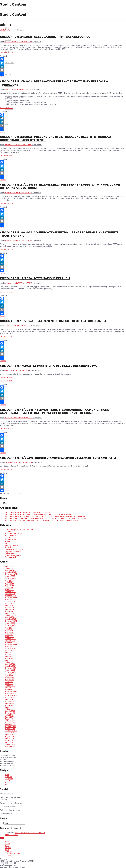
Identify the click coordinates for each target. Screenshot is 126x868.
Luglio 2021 (9, 676)
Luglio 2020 (9, 699)
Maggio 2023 (9, 633)
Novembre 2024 (11, 598)
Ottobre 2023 (10, 623)
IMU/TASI (8, 541)
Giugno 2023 (9, 631)
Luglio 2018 (9, 735)
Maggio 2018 (9, 739)
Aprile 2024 (9, 611)
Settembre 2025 (11, 578)
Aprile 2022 (9, 658)
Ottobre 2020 (10, 694)
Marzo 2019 (9, 719)
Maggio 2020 (9, 703)
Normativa (9, 547)
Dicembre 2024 (10, 596)
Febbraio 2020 (10, 709)
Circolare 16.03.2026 (7, 249)
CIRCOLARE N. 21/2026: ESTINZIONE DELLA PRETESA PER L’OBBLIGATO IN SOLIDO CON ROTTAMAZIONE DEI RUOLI (46, 518)
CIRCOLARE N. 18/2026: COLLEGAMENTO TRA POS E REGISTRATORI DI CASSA (53, 321)
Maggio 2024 (9, 609)
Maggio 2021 (9, 680)
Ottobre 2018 (10, 729)
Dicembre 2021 (10, 666)
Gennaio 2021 (10, 688)
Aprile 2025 (9, 588)
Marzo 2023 (9, 637)
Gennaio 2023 (10, 641)
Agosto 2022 (10, 651)
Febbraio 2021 (10, 686)
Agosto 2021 (9, 674)
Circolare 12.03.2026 (7, 292)
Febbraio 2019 (10, 721)
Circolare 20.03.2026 (7, 156)
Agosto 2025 (10, 580)
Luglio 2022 (9, 652)
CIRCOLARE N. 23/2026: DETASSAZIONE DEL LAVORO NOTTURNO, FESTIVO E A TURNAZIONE (38, 514)
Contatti (9, 109)
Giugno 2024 (9, 607)
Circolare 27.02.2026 (7, 429)
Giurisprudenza (10, 539)
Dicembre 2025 (10, 572)
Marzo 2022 (9, 660)
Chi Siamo (8, 777)
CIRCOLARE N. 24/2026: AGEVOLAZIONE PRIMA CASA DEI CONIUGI (46, 37)
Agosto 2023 (10, 627)
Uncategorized (10, 557)
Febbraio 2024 (10, 615)
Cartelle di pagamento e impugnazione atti (21, 530)
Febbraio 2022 (10, 662)
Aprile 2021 (9, 682)
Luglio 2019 (9, 715)
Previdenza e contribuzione (15, 549)
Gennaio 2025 (10, 594)
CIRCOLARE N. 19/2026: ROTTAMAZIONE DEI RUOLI (35, 278)
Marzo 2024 (9, 613)
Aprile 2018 (9, 741)
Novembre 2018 (11, 727)
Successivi (17, 493)
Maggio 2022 (9, 656)
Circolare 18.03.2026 (7, 204)
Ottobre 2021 (10, 670)
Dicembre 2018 (10, 725)
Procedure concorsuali (13, 551)
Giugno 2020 (9, 701)
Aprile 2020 (9, 705)
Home (7, 28)
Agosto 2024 (10, 604)
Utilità (8, 74)
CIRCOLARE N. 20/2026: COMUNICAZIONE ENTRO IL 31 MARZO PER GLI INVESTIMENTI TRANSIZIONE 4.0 (42, 520)
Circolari (9, 63)
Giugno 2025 (9, 584)
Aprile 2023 (9, 635)
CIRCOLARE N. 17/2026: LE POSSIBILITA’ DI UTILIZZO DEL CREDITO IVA (48, 366)
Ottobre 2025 (10, 576)
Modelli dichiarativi (11, 545)
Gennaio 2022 (10, 664)
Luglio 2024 (9, 606)
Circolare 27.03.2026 (7, 53)
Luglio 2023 (9, 629)
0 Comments (36, 42)
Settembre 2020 (11, 696)
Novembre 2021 (11, 668)
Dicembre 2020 (10, 690)
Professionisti (10, 553)
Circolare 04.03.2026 (7, 377)
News (7, 51)
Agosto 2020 (10, 697)
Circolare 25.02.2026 (7, 469)
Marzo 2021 (9, 684)
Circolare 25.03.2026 (7, 108)
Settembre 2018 (11, 731)
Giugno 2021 (9, 678)
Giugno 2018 (9, 737)
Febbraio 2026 (10, 568)
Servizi (8, 40)
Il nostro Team (14, 854)
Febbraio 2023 (10, 639)
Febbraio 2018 (10, 744)
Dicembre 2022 (10, 643)
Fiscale (7, 537)
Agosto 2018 (9, 733)
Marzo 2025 (9, 590)
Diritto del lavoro (11, 536)
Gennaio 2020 (10, 711)
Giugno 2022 (9, 654)
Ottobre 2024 (10, 600)
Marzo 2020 (9, 707)
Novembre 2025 (11, 574)
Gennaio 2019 (10, 723)
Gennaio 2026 (10, 570)
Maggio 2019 (9, 717)
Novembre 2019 (11, 713)
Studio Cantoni (13, 4)
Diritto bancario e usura (13, 534)
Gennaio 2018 (10, 746)
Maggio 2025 (9, 586)
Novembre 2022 (11, 645)
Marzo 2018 (9, 742)
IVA (6, 543)
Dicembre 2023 (10, 619)
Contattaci (9, 779)
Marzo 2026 (9, 566)
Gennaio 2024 (10, 617)
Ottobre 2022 (10, 647)
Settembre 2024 (11, 602)
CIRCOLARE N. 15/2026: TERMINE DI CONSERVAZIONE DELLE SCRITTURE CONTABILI (58, 458)
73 (12, 493)
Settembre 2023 (11, 625)
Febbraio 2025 (10, 592)
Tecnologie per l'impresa (14, 555)
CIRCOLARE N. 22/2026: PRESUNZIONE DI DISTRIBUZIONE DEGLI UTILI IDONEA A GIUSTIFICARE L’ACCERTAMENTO (45, 516)
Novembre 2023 (11, 621)
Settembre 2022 (11, 649)
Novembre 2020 (11, 692)
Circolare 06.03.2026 (7, 337)
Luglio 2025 (9, 582)
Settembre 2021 (11, 672)
